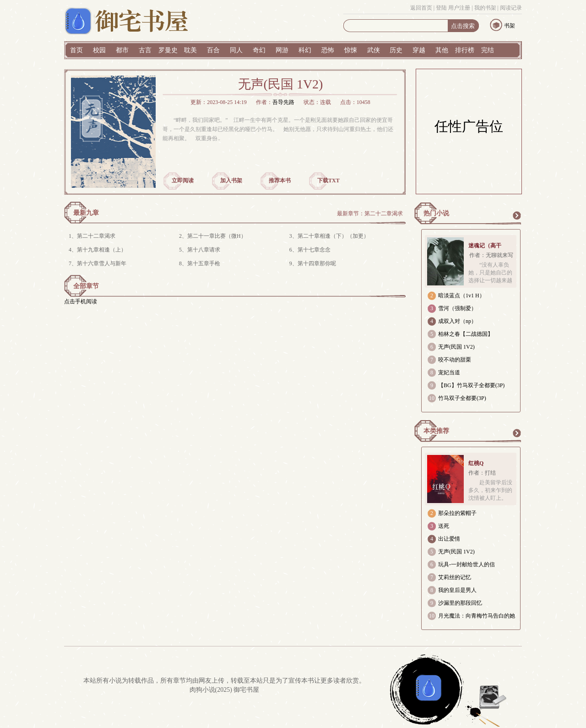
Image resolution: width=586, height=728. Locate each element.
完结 (488, 50)
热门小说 (436, 213)
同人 (236, 50)
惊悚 (351, 50)
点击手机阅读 (81, 301)
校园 (99, 50)
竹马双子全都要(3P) (462, 398)
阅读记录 (511, 8)
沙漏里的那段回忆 (460, 603)
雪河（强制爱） (457, 308)
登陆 (441, 8)
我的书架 (485, 8)
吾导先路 (283, 102)
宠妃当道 (449, 372)
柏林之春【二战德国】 (466, 334)
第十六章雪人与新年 (102, 263)
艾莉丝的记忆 (455, 577)
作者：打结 (482, 473)
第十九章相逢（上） (102, 250)
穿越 (419, 50)
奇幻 (259, 50)
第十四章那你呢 (317, 263)
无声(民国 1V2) (456, 347)
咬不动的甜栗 (455, 360)
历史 (396, 50)
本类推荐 (436, 431)
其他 (442, 50)
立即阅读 (183, 181)
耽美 (190, 50)
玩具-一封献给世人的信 (467, 564)
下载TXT (328, 181)
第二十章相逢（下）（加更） (333, 236)
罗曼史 (168, 50)
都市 (122, 50)
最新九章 (86, 213)
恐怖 (328, 50)
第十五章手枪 (204, 263)
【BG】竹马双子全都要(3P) (471, 385)
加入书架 (231, 181)
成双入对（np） (457, 321)
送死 (444, 526)
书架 (510, 26)
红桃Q (476, 463)
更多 (516, 215)
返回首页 (421, 8)
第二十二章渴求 (384, 213)
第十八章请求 (204, 250)
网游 (282, 50)
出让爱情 (449, 539)
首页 (76, 50)
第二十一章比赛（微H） (217, 236)
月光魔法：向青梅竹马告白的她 (477, 616)
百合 (213, 50)
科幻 (305, 50)
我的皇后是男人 (457, 590)
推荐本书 (280, 181)
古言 (145, 50)
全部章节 (86, 286)
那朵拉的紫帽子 (457, 513)
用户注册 (459, 8)
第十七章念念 (314, 250)
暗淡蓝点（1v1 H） (461, 296)
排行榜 (465, 50)
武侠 (374, 50)
